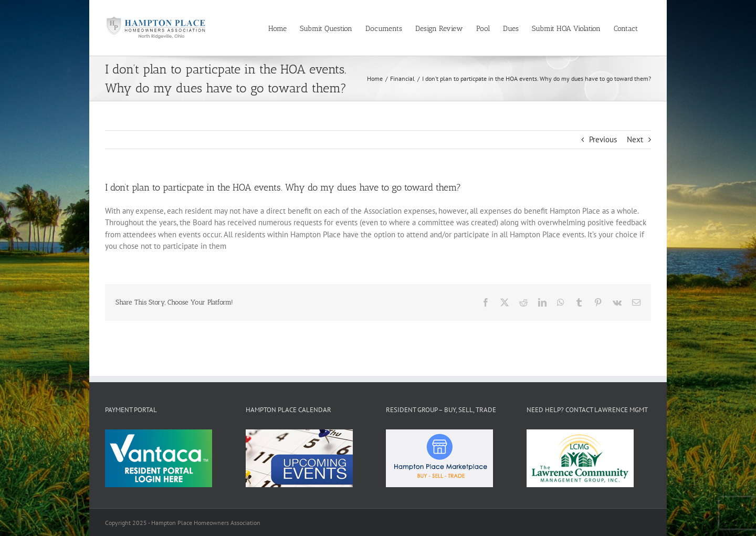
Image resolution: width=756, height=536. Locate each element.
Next (635, 139)
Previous (603, 139)
